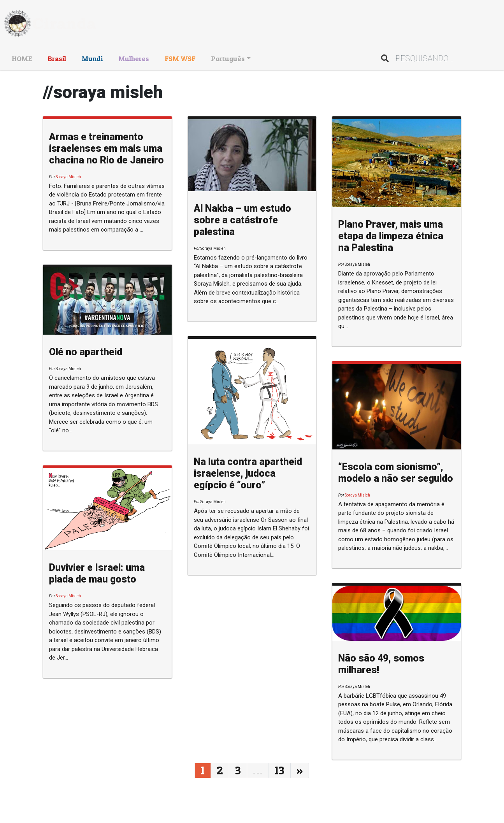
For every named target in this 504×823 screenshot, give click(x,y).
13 (280, 770)
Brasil (57, 59)
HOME (22, 59)
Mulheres (134, 59)
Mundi (92, 59)
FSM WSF (180, 59)
